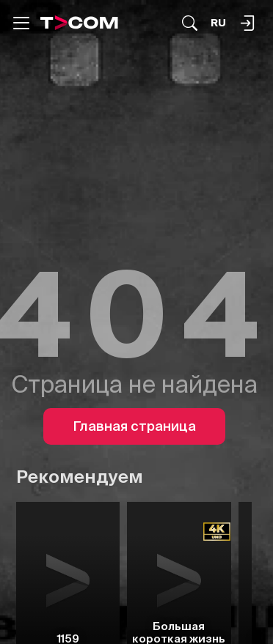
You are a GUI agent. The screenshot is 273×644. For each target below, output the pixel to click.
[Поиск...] (190, 23)
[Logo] (79, 23)
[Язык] (218, 23)
